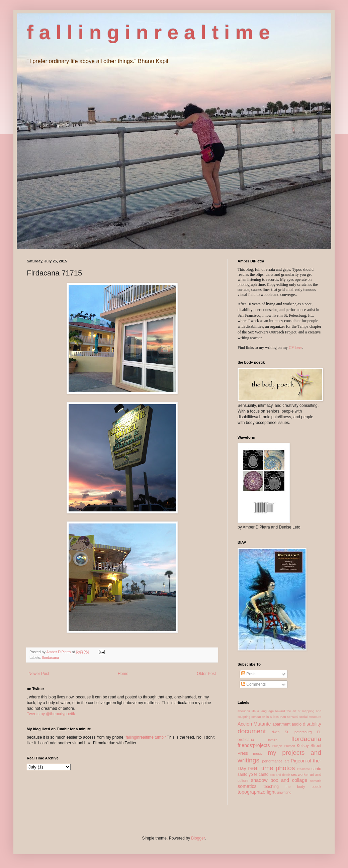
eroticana (246, 740)
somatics (247, 786)
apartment (281, 724)
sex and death (280, 775)
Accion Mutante (254, 724)
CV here (295, 348)
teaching (271, 787)
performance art (275, 761)
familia (273, 740)
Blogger (198, 838)
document (252, 731)
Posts (249, 674)
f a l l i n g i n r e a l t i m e (148, 32)
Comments (253, 684)
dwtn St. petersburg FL (296, 732)
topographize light (257, 792)
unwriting (284, 792)
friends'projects (254, 745)
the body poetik (303, 787)
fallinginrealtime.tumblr (146, 737)
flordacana (51, 658)
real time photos (271, 768)
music (258, 753)
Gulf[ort (277, 746)
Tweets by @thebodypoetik (51, 714)
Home (123, 674)
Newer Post (39, 674)
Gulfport (289, 746)
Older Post (206, 674)
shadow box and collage (279, 780)
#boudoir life (247, 711)
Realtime (303, 769)
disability (312, 724)
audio (297, 724)
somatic (316, 781)
